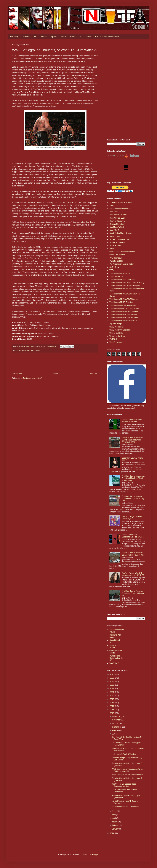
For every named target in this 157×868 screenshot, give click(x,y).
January (116, 829)
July (114, 734)
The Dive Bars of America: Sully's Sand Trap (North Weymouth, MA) (132, 440)
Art (81, 37)
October (116, 723)
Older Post (93, 374)
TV (35, 37)
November (117, 720)
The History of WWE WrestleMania (123, 321)
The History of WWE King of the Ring (124, 308)
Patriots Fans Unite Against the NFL (116, 658)
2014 (112, 833)
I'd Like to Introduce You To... (121, 239)
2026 (112, 674)
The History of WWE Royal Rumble (124, 312)
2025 (112, 678)
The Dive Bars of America (120, 273)
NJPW (112, 249)
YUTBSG (113, 339)
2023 (112, 685)
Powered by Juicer (116, 155)
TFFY (112, 270)
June (114, 811)
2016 (112, 710)
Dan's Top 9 (114, 230)
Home (56, 374)
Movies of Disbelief (117, 243)
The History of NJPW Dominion (122, 279)
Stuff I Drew (114, 267)
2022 (112, 688)
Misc (89, 37)
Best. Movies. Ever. (117, 218)
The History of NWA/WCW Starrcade (124, 299)
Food (73, 37)
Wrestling (14, 37)
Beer (64, 37)
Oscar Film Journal (117, 255)
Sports (54, 37)
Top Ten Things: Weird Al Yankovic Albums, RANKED (133, 574)
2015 (112, 713)
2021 (112, 692)
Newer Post (18, 374)
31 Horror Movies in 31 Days (121, 203)
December (117, 716)
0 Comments (52, 347)
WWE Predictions (116, 327)
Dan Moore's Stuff (117, 227)
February (116, 825)
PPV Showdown (116, 258)
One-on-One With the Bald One (122, 252)
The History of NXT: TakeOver (121, 302)
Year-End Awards (116, 342)
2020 (112, 696)
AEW (111, 206)
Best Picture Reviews (118, 215)
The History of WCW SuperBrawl (123, 305)
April (114, 818)
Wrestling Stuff (24, 350)
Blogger (95, 855)
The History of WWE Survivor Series (124, 318)
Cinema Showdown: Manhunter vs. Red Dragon (133, 536)
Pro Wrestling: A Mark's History (122, 264)
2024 (112, 682)
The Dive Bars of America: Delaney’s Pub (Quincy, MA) (133, 554)
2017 (112, 706)
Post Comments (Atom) (33, 378)
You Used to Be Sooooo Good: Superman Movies (124, 785)
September (117, 727)
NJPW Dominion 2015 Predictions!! (126, 807)
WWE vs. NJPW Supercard (120, 330)
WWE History (35, 350)
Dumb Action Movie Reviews (121, 233)
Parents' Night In (116, 261)
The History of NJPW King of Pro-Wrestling (127, 283)
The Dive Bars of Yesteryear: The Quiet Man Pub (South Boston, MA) (133, 478)
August (115, 730)
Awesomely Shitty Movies (120, 209)
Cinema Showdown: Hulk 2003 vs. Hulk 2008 (132, 421)
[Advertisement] (126, 89)
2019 (112, 699)
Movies (26, 37)
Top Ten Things (116, 324)
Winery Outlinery (116, 333)
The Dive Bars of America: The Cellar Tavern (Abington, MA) (133, 593)
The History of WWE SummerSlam (123, 315)
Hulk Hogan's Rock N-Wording (124, 754)
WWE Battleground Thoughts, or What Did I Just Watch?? (127, 770)
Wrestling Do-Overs (117, 336)
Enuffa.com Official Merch (107, 37)
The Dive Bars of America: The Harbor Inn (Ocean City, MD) (133, 498)
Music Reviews (115, 246)
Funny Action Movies (115, 647)
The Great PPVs (116, 276)
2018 (112, 703)
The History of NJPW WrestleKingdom (125, 286)
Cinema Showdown (117, 224)
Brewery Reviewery (117, 221)
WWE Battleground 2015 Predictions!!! (127, 775)
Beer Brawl (114, 212)
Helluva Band (115, 236)
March (115, 822)
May (114, 815)
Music (44, 37)
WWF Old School (116, 663)
